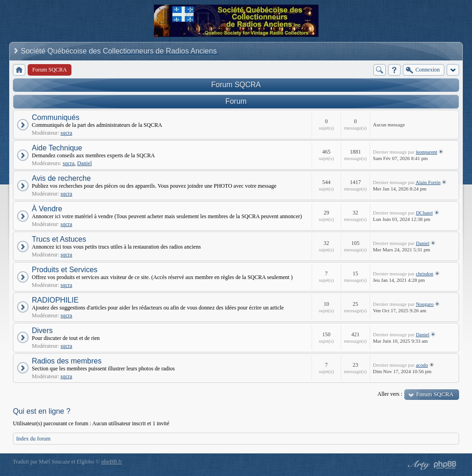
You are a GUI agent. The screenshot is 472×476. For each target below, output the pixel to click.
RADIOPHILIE (55, 300)
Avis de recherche (61, 178)
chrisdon (425, 274)
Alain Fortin (428, 182)
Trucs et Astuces (59, 239)
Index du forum (33, 439)
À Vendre (47, 209)
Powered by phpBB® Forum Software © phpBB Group (445, 465)
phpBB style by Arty (418, 465)
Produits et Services (65, 270)
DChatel (424, 213)
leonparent (426, 152)
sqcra (66, 133)
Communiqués (56, 117)
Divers (42, 330)
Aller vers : (390, 394)
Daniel (84, 163)
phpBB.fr (112, 462)
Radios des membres (67, 361)
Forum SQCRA (236, 85)
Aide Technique (57, 148)
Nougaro (425, 304)
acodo (422, 365)
